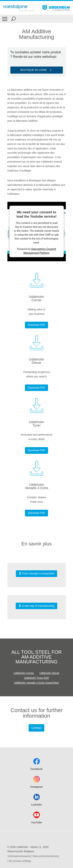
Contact (36, 728)
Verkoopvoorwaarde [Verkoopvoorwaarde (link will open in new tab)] (19, 856)
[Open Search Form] (13, 19)
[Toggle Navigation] (5, 19)
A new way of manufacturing (36, 606)
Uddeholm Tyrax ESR (36, 678)
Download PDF (36, 325)
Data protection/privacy (46, 856)
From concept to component (36, 573)
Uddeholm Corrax (24, 673)
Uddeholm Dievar (49, 673)
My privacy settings (20, 861)
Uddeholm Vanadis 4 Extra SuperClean (36, 683)
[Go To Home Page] (19, 8)
